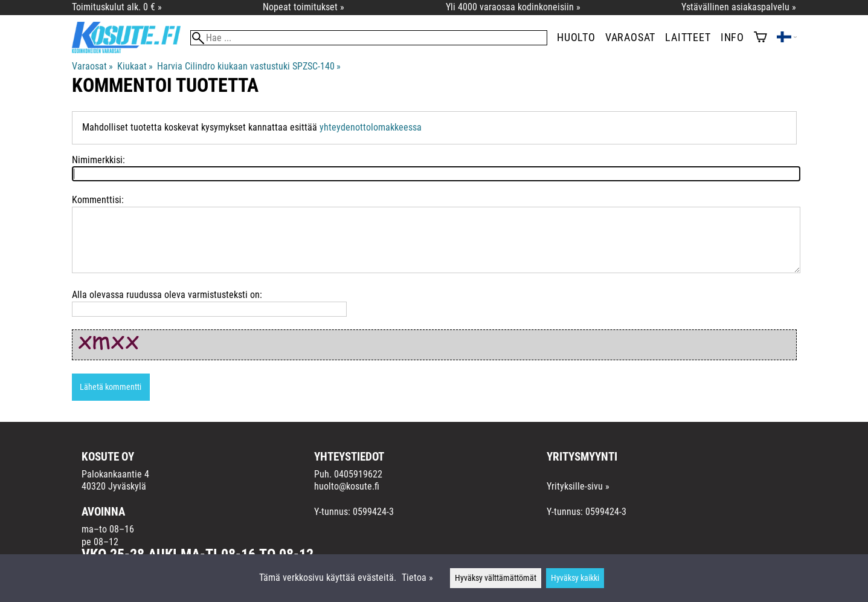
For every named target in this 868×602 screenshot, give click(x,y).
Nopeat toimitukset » (304, 7)
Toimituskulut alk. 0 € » (117, 7)
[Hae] (369, 38)
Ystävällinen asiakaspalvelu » (739, 7)
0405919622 (358, 474)
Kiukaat (135, 66)
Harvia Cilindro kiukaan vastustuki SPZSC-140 (249, 66)
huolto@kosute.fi (347, 486)
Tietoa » (417, 578)
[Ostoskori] (760, 38)
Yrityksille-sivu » (578, 486)
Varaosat (630, 37)
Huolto (576, 37)
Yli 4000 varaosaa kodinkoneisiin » (513, 7)
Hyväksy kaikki (575, 578)
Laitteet (688, 37)
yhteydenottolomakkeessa (371, 127)
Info (732, 37)
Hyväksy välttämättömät (496, 578)
